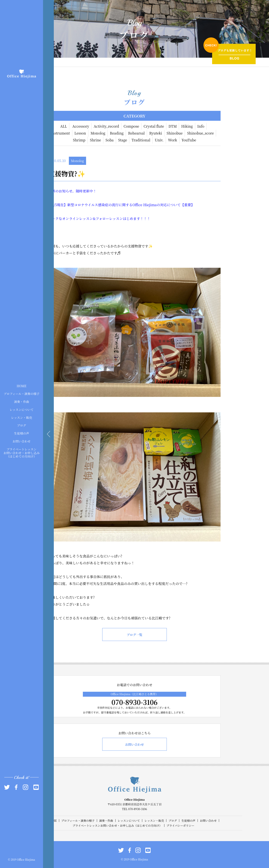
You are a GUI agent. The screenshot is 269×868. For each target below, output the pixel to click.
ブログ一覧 (134, 635)
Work (173, 140)
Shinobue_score (200, 133)
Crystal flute (154, 126)
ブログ (22, 425)
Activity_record (106, 126)
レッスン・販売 (22, 417)
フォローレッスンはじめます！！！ (123, 219)
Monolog (98, 133)
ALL (64, 126)
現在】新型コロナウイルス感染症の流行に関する (95, 205)
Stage (123, 140)
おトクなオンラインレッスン (71, 219)
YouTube (189, 140)
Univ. (159, 140)
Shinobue (175, 133)
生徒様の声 (22, 433)
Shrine (96, 140)
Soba (110, 140)
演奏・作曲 (22, 402)
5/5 (54, 205)
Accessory (81, 126)
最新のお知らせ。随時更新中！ (72, 191)
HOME (21, 386)
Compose (131, 126)
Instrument (60, 133)
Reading (117, 133)
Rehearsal (136, 133)
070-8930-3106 (134, 702)
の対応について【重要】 (176, 205)
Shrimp (79, 140)
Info (201, 126)
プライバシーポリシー (180, 825)
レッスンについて (22, 410)
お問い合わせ (22, 441)
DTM (173, 126)
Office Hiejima (145, 205)
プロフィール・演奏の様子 (22, 394)
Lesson (80, 133)
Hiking (187, 126)
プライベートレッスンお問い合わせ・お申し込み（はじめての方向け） (22, 453)
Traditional (141, 140)
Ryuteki (156, 133)
